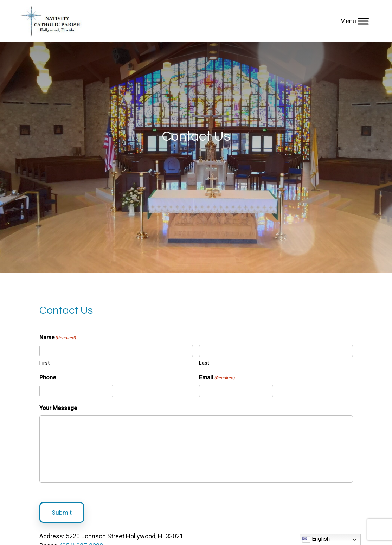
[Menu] (363, 21)
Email (217, 378)
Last (204, 363)
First (44, 363)
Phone (48, 377)
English (316, 539)
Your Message (58, 408)
